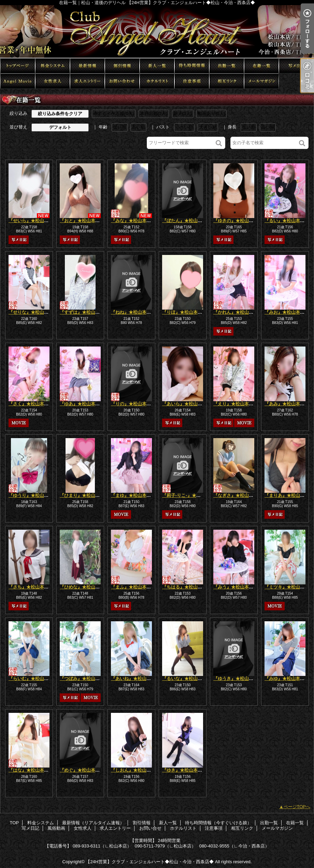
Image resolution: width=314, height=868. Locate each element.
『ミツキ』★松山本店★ (289, 587)
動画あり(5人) (211, 114)
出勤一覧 (227, 66)
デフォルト (60, 127)
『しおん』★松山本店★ (135, 770)
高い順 (138, 127)
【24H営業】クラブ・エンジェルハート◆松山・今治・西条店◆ (150, 862)
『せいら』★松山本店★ (33, 221)
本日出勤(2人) (154, 114)
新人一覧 (157, 66)
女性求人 (53, 81)
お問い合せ (122, 81)
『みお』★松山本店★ (287, 312)
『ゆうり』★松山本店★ (33, 495)
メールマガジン (261, 81)
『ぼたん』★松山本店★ (187, 221)
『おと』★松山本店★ (82, 221)
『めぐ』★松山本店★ (82, 770)
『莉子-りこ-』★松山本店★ (190, 495)
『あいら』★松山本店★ (187, 404)
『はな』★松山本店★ (31, 770)
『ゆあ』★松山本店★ (82, 404)
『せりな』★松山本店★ (33, 312)
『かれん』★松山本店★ (238, 312)
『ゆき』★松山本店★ (184, 770)
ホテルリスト (157, 81)
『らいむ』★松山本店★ (33, 679)
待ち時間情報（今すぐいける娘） (192, 66)
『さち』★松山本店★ (31, 587)
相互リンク (227, 81)
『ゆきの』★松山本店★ (238, 221)
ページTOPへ (297, 807)
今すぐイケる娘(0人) (114, 114)
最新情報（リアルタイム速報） (87, 66)
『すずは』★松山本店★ (84, 312)
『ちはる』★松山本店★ (187, 587)
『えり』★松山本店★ (235, 404)
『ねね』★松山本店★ (133, 312)
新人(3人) (183, 114)
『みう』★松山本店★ (235, 587)
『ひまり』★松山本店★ (84, 495)
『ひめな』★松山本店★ (84, 587)
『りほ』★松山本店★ (184, 312)
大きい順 (208, 127)
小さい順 (184, 127)
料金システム (53, 66)
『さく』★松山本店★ (31, 404)
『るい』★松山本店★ (287, 221)
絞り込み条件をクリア (60, 114)
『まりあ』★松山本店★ (289, 495)
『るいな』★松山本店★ (187, 679)
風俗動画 (18, 81)
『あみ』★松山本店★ (287, 404)
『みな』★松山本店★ (133, 221)
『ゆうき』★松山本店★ (238, 679)
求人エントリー (87, 81)
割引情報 (122, 66)
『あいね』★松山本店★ (135, 679)
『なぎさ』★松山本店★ (238, 495)
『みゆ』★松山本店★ (287, 679)
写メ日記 (296, 66)
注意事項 (192, 81)
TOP (18, 66)
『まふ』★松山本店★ (133, 587)
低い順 (120, 127)
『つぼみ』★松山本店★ (84, 679)
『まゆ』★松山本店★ (133, 495)
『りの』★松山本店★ (133, 404)
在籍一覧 (261, 66)
